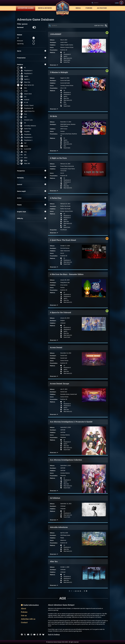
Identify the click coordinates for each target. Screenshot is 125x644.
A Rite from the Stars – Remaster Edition (67, 274)
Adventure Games (26, 8)
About (23, 609)
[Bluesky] (43, 635)
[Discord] (28, 635)
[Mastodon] (40, 635)
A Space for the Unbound (60, 313)
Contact (24, 623)
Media (78, 8)
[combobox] (101, 3)
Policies (24, 612)
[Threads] (37, 635)
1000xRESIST (56, 34)
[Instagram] (31, 635)
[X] (25, 635)
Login (117, 3)
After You (54, 562)
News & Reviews (45, 8)
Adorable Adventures (59, 527)
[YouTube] (34, 635)
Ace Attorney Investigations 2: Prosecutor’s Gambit (71, 422)
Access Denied (56, 348)
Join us (24, 616)
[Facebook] (22, 635)
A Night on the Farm (58, 158)
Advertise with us (28, 619)
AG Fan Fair (102, 8)
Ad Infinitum (55, 498)
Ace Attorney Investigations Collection (66, 460)
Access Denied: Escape (60, 384)
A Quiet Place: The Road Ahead (63, 240)
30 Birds (53, 116)
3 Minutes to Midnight (59, 72)
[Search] (101, 3)
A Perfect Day (56, 198)
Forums (89, 8)
